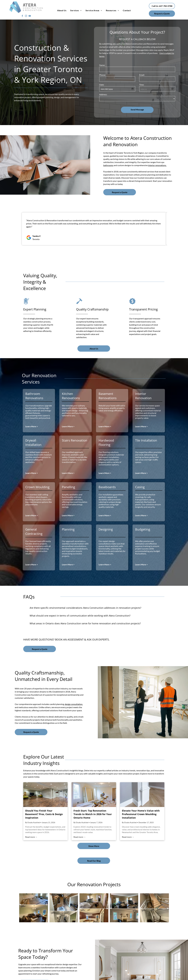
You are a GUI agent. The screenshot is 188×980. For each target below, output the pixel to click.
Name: (102, 65)
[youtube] (30, 16)
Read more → (31, 837)
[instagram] (26, 16)
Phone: (102, 75)
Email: (142, 75)
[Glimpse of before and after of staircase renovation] (64, 908)
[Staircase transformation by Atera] (154, 908)
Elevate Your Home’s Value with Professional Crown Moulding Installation (141, 814)
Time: (142, 85)
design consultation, (74, 704)
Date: (102, 85)
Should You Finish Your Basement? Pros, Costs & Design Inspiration (44, 814)
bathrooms (108, 165)
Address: (103, 94)
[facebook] (22, 16)
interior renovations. (157, 165)
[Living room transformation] (124, 908)
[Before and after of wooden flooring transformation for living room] (34, 908)
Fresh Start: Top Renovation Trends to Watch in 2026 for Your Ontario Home (93, 814)
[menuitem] (62, 10)
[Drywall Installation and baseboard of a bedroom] (94, 908)
